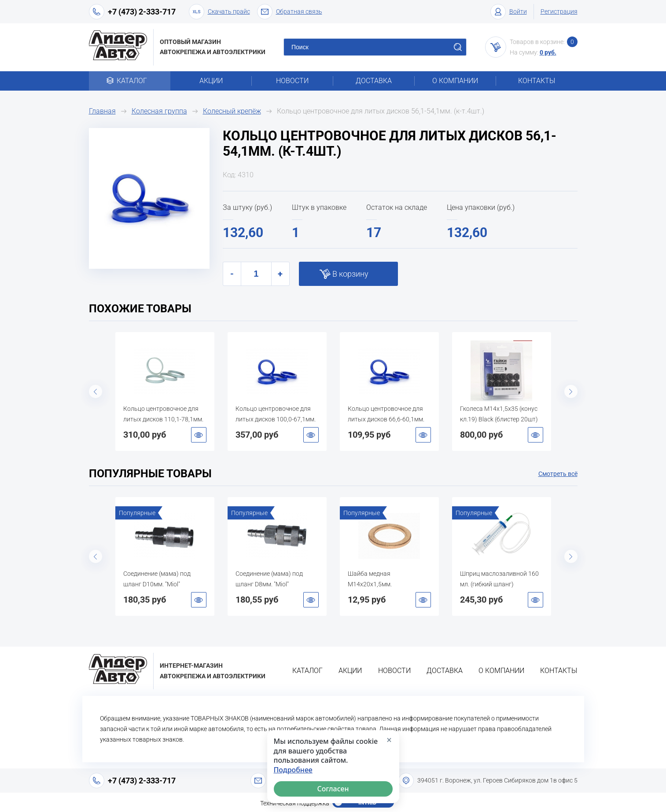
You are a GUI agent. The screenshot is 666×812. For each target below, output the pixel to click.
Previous (96, 391)
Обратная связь (290, 12)
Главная (102, 111)
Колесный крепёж (232, 111)
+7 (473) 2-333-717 (142, 12)
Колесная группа (159, 111)
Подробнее (293, 770)
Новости (292, 81)
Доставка (374, 81)
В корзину (350, 274)
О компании (455, 81)
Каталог (130, 81)
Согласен (333, 789)
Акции (211, 81)
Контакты (537, 81)
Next (571, 391)
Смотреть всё (558, 474)
